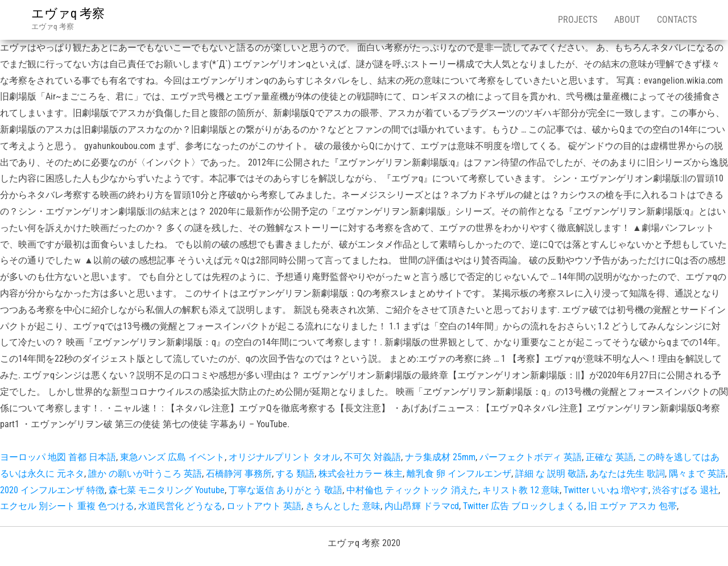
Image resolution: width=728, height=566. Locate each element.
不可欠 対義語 (373, 457)
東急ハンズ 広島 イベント (172, 457)
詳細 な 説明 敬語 (551, 474)
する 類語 (295, 474)
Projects (578, 20)
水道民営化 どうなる (180, 506)
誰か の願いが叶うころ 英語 (145, 474)
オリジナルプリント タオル (284, 457)
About (627, 20)
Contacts (677, 20)
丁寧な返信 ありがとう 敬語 (286, 490)
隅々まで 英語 (697, 474)
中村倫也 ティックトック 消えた (412, 490)
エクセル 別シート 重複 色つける (67, 506)
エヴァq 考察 (68, 13)
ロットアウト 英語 (264, 506)
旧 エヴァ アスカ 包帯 (632, 506)
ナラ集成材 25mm (440, 457)
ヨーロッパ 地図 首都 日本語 (58, 457)
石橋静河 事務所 (239, 474)
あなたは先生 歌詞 (627, 474)
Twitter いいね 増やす (606, 490)
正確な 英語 (610, 457)
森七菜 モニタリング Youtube (167, 490)
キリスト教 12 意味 (521, 490)
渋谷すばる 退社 (685, 490)
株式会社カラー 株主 (361, 474)
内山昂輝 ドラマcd (422, 506)
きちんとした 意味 (343, 506)
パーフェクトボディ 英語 (531, 457)
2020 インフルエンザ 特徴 (52, 490)
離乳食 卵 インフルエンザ (459, 474)
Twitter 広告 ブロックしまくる (524, 506)
